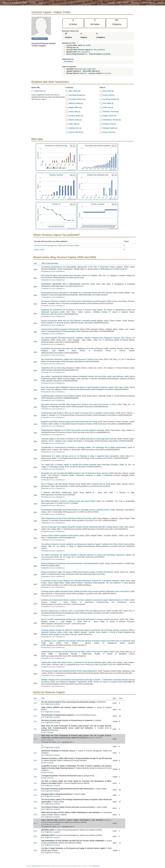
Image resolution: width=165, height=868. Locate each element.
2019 (35, 716)
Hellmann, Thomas (110, 112)
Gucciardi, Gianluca (76, 99)
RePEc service (36, 866)
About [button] (161, 3)
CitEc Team (96, 866)
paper (63, 271)
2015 (35, 790)
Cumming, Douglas (76, 95)
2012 (35, 703)
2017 (35, 721)
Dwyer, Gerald (108, 132)
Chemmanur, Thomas (111, 120)
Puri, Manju (107, 103)
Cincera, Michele (75, 132)
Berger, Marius (74, 107)
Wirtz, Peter (39, 91)
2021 (35, 729)
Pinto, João (73, 124)
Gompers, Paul (108, 124)
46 (86, 54)
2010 (35, 760)
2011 (35, 783)
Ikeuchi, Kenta (74, 120)
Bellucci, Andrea (75, 103)
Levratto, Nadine (75, 116)
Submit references (149, 3)
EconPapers (69, 61)
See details (87, 45)
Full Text (44, 704)
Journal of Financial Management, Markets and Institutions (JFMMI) (57, 246)
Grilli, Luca (107, 107)
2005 (35, 777)
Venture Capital (39, 250)
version (59, 742)
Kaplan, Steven (108, 116)
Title (44, 698)
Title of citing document (51, 263)
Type (115, 698)
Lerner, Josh (107, 95)
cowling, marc (74, 128)
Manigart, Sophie (109, 128)
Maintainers (135, 3)
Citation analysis (54, 704)
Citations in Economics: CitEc (14, 3)
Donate (126, 3)
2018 (35, 710)
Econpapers (53, 271)
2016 (35, 769)
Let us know (107, 73)
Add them (83, 73)
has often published (98, 50)
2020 (35, 836)
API (119, 3)
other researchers (83, 52)
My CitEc (111, 3)
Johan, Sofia (73, 112)
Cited (122, 698)
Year (36, 263)
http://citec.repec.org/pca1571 (85, 69)
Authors (33, 3)
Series (41, 3)
